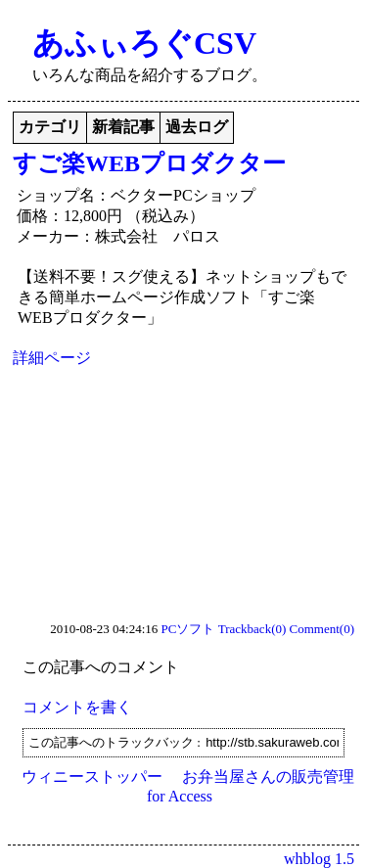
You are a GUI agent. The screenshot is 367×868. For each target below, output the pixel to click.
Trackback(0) (252, 629)
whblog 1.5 (319, 859)
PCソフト (188, 629)
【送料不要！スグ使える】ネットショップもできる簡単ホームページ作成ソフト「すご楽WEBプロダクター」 (182, 297)
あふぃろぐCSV (144, 43)
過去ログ (197, 127)
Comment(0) (322, 629)
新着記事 (123, 127)
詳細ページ (52, 358)
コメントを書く (77, 707)
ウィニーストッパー (92, 777)
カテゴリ (50, 127)
